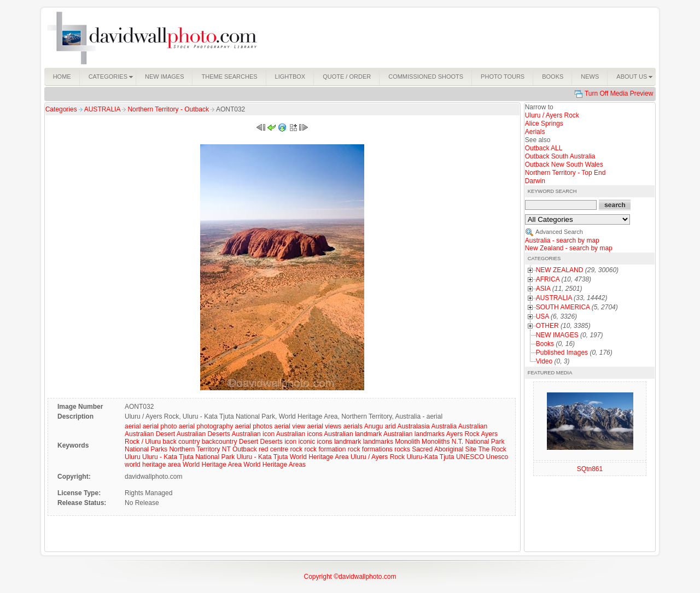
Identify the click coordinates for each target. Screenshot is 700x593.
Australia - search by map (562, 240)
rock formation (325, 449)
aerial (133, 426)
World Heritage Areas (275, 465)
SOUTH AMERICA (563, 307)
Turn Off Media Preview (619, 93)
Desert (249, 442)
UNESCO (470, 457)
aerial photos (254, 426)
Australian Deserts (203, 434)
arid (390, 426)
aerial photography (206, 426)
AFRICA (548, 279)
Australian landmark (353, 434)
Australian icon (253, 434)
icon (290, 442)
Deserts (271, 442)
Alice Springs (544, 124)
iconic (307, 442)
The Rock (492, 449)
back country (181, 442)
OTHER (547, 326)
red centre (273, 449)
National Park (485, 442)
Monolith (407, 442)
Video (544, 361)
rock (296, 449)
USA (542, 316)
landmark (348, 442)
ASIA (543, 289)
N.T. (457, 442)
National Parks (146, 449)
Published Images (562, 353)
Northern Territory (194, 449)
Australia (444, 426)
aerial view (290, 426)
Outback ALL (544, 148)
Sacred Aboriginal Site (444, 449)
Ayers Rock (463, 434)
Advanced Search (559, 232)
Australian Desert (150, 434)
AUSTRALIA (103, 109)
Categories (61, 109)
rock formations (370, 449)
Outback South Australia (560, 156)
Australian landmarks (414, 434)
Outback (245, 449)
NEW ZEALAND (560, 270)
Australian (473, 426)
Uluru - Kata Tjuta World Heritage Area (293, 457)
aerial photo (160, 426)
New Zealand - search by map (569, 248)
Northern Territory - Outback (169, 109)
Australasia (413, 426)
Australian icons (299, 434)
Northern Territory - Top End (565, 173)
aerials (353, 426)
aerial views (325, 426)
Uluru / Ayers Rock (378, 457)
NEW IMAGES (557, 335)
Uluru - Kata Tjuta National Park (188, 457)
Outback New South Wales (564, 165)
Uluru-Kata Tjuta (430, 457)
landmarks (378, 442)
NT (226, 449)
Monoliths (436, 442)
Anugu (374, 426)
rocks (402, 449)
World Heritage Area (212, 465)
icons (325, 442)
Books (545, 344)
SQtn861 (590, 469)
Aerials (535, 132)
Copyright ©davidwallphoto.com (350, 577)
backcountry (220, 442)
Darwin (535, 181)
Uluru (133, 457)
